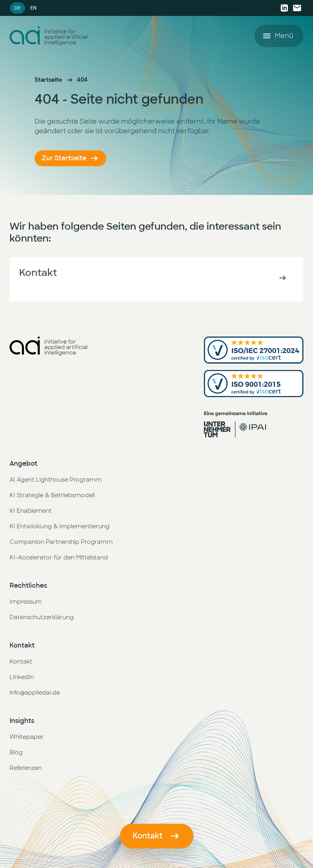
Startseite (48, 80)
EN (33, 8)
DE (17, 8)
